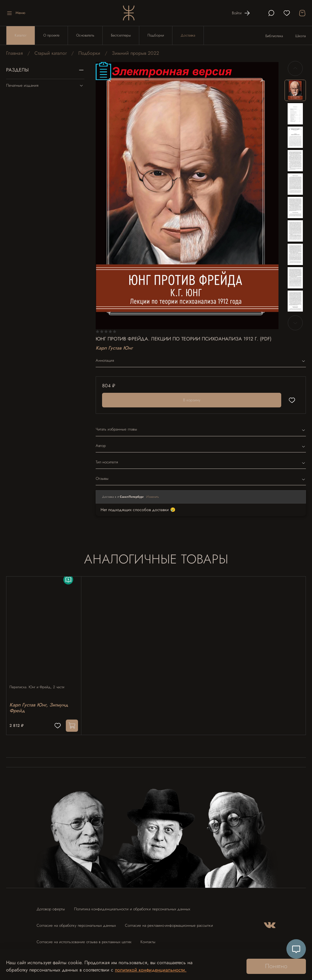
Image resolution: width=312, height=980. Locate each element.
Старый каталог (51, 53)
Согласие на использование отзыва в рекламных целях (84, 939)
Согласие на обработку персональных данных (76, 922)
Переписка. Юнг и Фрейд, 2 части (40, 681)
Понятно (276, 966)
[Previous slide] (295, 68)
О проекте (51, 35)
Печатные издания (45, 85)
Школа (301, 36)
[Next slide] (295, 323)
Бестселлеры (121, 35)
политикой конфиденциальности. (151, 970)
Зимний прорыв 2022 (135, 53)
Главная (14, 53)
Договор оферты (51, 906)
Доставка (188, 35)
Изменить (153, 497)
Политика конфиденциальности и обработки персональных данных (132, 906)
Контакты (148, 939)
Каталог (21, 35)
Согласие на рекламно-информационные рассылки (169, 922)
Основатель (85, 35)
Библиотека (274, 36)
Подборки (156, 35)
